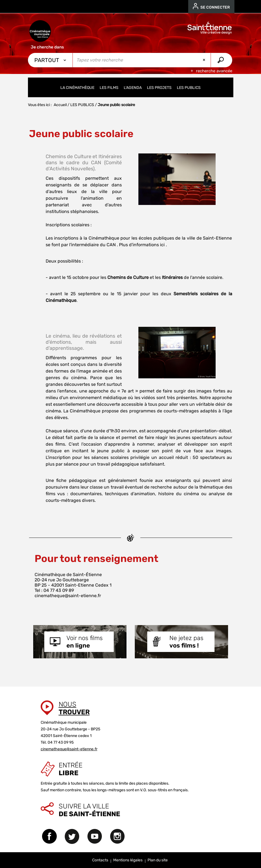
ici (162, 245)
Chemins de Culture (128, 277)
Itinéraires (172, 277)
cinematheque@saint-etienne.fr (68, 596)
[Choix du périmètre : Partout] (50, 60)
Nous (74, 708)
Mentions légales (128, 860)
